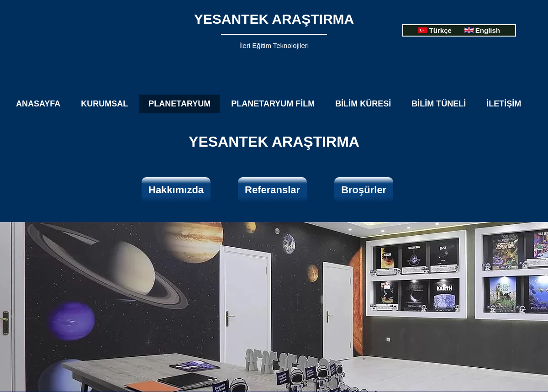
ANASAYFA (38, 104)
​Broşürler (364, 190)
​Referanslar (272, 190)
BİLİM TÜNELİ (439, 104)
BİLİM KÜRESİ (363, 104)
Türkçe (440, 30)
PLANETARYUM (179, 104)
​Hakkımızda (176, 190)
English (488, 30)
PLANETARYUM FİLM (273, 104)
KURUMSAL (104, 104)
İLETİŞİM (504, 104)
